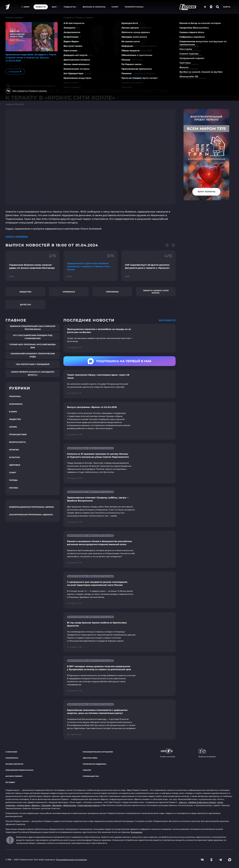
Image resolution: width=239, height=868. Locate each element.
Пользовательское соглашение (98, 752)
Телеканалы (136, 832)
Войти (227, 7)
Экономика (16, 404)
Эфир (27, 7)
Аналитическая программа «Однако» (31, 515)
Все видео (10, 782)
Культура (15, 457)
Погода (13, 480)
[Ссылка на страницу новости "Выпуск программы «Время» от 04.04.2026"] (120, 421)
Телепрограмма (134, 7)
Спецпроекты (12, 758)
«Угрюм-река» (23, 805)
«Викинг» (36, 805)
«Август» (183, 802)
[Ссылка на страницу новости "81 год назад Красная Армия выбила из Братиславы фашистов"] (120, 632)
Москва (14, 488)
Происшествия (18, 434)
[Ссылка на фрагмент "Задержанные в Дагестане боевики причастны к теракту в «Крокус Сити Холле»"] (91, 266)
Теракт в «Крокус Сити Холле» (156, 292)
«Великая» (57, 805)
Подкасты (70, 7)
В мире (13, 412)
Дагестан (25, 305)
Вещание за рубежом (207, 753)
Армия (13, 427)
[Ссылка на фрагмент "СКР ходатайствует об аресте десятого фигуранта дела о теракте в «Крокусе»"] (148, 266)
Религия (14, 450)
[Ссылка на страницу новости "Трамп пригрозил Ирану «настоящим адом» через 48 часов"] (120, 384)
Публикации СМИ (91, 776)
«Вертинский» (70, 805)
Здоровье (15, 465)
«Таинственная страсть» (89, 805)
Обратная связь (90, 758)
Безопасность (18, 442)
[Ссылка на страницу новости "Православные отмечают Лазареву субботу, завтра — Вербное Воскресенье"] (120, 507)
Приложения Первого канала (19, 770)
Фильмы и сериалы (94, 7)
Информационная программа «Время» (32, 507)
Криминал (69, 292)
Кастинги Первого (14, 776)
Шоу (55, 7)
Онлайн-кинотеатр (14, 764)
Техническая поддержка (95, 764)
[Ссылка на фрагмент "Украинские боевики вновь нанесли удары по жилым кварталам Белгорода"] (33, 266)
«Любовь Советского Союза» (202, 802)
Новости (41, 7)
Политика (15, 396)
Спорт (115, 7)
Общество (25, 292)
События (87, 770)
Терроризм (112, 292)
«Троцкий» (46, 805)
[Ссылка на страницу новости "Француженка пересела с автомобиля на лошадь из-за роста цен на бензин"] (120, 338)
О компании (11, 752)
